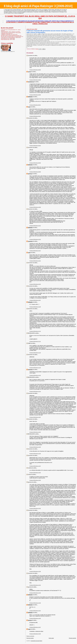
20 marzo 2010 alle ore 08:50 (35, 80)
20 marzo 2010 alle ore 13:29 (35, 447)
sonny (30, 72)
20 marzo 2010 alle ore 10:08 (35, 207)
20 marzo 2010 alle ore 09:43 (35, 116)
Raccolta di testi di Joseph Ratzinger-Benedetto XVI (11, 36)
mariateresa (31, 82)
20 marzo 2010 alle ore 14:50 (35, 618)
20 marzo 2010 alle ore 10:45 (35, 284)
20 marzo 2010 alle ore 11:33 (35, 368)
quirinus (30, 174)
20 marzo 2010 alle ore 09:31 (35, 105)
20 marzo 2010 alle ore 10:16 (35, 239)
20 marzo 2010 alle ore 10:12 (35, 226)
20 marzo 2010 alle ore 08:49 (35, 70)
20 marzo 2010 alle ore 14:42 (35, 585)
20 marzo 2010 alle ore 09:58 (35, 172)
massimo (30, 241)
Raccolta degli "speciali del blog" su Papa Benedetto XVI (12, 37)
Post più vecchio (72, 638)
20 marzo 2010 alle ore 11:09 (35, 307)
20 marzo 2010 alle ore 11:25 (35, 353)
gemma (30, 620)
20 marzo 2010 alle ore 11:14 (35, 331)
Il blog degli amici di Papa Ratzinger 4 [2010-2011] (11, 38)
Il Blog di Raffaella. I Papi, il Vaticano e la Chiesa (10, 32)
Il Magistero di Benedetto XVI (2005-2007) (9, 35)
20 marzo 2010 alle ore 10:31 (35, 261)
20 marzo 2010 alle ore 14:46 (35, 593)
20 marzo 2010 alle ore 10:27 (35, 251)
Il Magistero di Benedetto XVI (7, 34)
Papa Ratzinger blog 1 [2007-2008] (8, 39)
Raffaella (30, 97)
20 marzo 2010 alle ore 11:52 (35, 375)
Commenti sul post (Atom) (36, 641)
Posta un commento (30, 636)
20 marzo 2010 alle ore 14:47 (35, 611)
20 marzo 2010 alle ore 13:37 (35, 466)
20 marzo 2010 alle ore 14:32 (35, 508)
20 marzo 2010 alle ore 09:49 (35, 163)
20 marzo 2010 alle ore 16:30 (35, 634)
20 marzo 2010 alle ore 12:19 (35, 391)
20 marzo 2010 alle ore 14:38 (35, 571)
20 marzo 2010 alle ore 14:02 (35, 473)
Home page (51, 638)
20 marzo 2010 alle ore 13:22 (35, 432)
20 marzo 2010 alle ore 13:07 (35, 417)
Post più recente (30, 638)
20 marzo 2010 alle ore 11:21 (35, 341)
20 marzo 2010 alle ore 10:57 (35, 300)
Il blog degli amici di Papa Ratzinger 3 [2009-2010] (38, 6)
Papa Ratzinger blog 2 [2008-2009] (8, 38)
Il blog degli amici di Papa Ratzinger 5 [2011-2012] (11, 33)
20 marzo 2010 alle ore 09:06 (35, 95)
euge (29, 107)
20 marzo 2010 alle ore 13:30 (35, 454)
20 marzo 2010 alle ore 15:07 (35, 627)
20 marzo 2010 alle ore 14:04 (35, 480)
